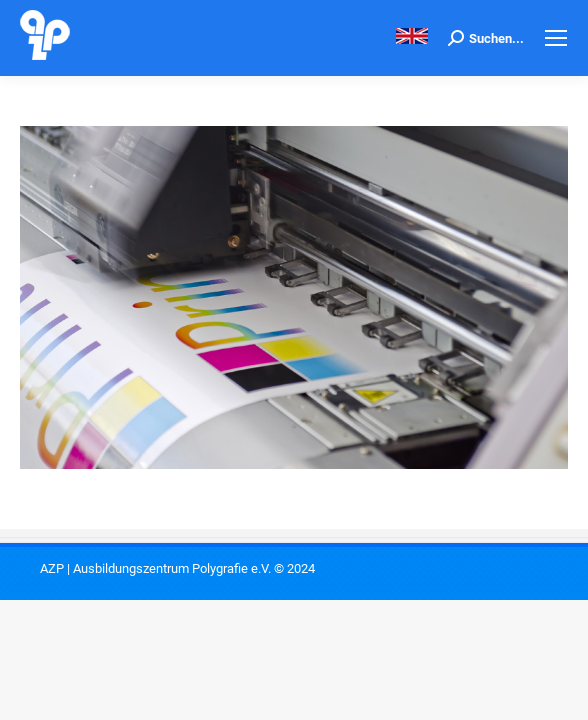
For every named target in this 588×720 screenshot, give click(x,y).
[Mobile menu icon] (556, 38)
